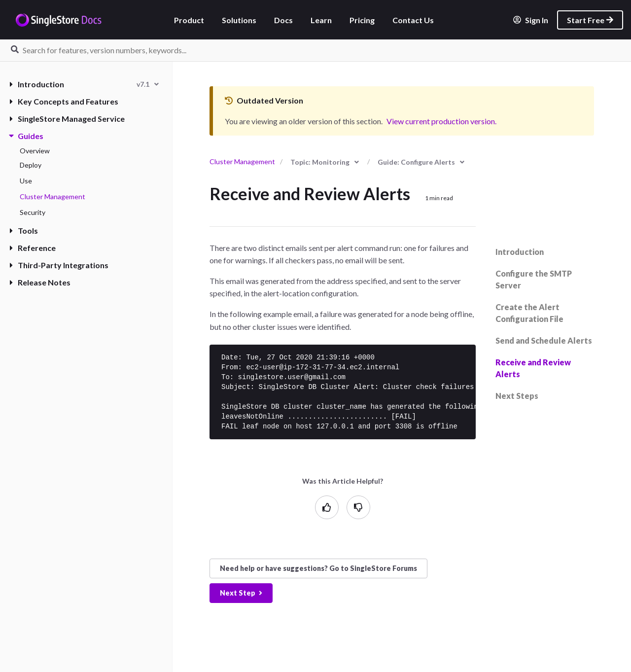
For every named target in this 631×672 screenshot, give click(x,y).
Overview (35, 151)
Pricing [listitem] (362, 20)
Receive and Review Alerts (533, 368)
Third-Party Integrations (59, 265)
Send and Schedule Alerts (544, 340)
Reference (33, 248)
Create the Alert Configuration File (529, 313)
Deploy (31, 165)
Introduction (37, 84)
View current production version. (441, 121)
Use (26, 181)
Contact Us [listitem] (413, 20)
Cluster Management (53, 196)
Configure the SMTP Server (534, 279)
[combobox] (148, 84)
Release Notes (40, 282)
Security (33, 212)
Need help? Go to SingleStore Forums (318, 568)
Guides (27, 136)
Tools (24, 230)
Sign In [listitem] (531, 20)
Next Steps (517, 396)
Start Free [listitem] (590, 20)
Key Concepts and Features (64, 101)
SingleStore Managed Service (67, 119)
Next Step (241, 593)
